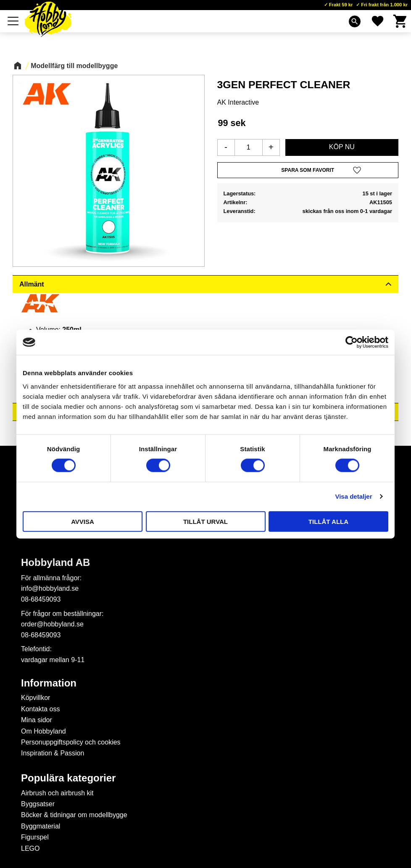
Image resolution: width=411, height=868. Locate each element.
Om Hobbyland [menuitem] (43, 731)
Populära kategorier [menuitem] (68, 778)
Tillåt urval (205, 521)
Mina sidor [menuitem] (37, 720)
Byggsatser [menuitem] (38, 804)
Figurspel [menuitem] (35, 837)
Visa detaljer (353, 496)
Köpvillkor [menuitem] (36, 698)
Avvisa (83, 521)
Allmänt (32, 284)
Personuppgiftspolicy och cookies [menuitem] (71, 742)
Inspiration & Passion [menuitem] (53, 753)
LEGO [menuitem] (30, 848)
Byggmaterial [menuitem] (41, 826)
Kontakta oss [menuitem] (41, 709)
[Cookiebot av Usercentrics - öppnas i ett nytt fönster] (352, 342)
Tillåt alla (328, 521)
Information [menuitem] (49, 683)
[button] (13, 21)
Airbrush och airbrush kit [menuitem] (57, 793)
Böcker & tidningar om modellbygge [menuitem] (74, 815)
